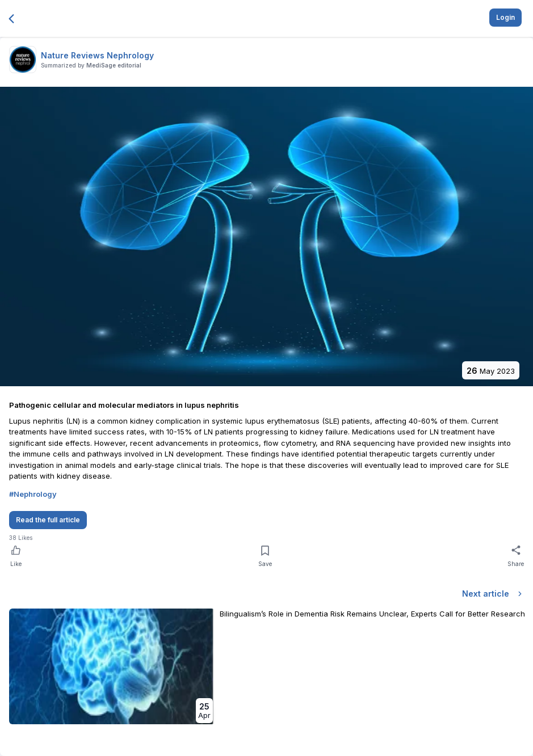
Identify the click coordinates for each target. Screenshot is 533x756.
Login (505, 17)
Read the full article (48, 520)
